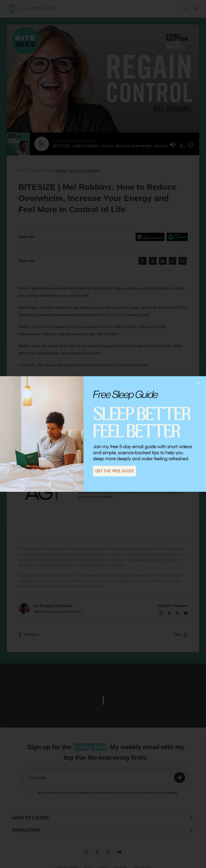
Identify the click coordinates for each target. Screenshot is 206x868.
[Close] (198, 383)
